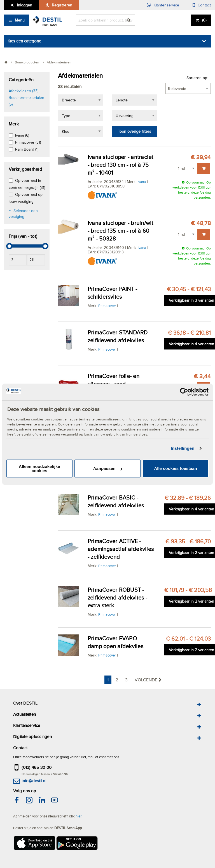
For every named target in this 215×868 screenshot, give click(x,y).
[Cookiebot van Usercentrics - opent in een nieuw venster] (184, 392)
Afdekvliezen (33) (24, 91)
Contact (204, 5)
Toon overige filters (135, 131)
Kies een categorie (24, 41)
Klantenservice (166, 5)
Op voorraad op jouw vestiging (26, 198)
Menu (20, 20)
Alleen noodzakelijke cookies (39, 469)
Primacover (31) (28, 142)
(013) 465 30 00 (37, 767)
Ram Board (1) (27, 149)
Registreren (62, 5)
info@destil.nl (34, 781)
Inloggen (25, 5)
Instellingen (183, 448)
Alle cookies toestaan (175, 468)
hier (79, 816)
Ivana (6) (22, 135)
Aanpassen (108, 468)
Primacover (107, 306)
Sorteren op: (197, 78)
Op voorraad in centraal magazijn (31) (27, 184)
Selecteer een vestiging (23, 214)
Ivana (142, 182)
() (204, 20)
